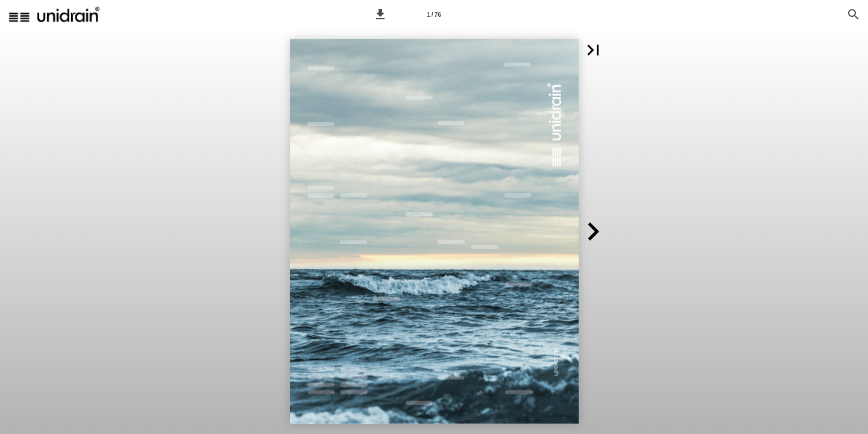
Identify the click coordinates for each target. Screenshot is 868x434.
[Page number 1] (434, 14)
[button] (380, 14)
